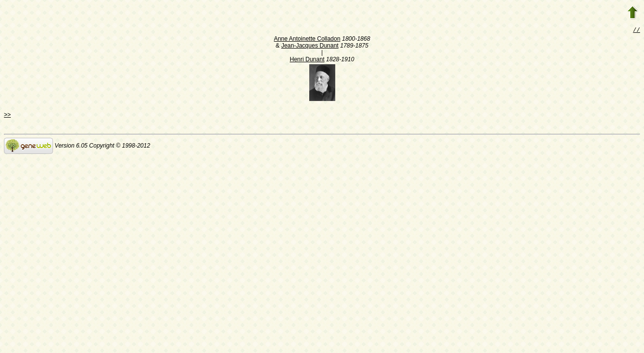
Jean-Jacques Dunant (310, 47)
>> (7, 116)
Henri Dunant (307, 60)
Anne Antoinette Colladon (307, 40)
